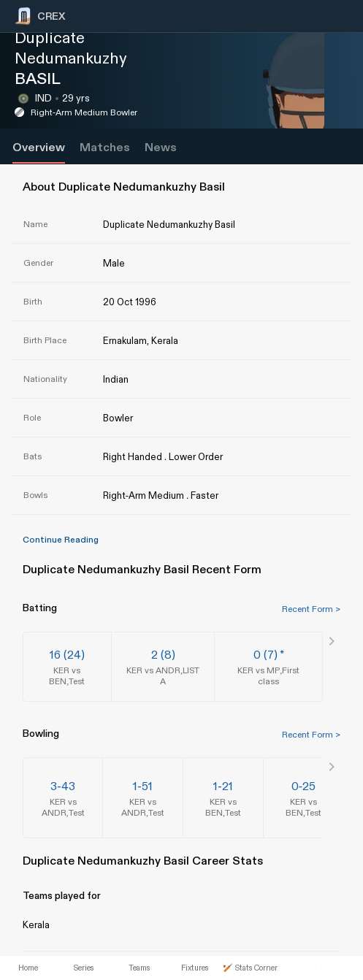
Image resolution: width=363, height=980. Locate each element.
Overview (39, 148)
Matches (105, 148)
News (161, 148)
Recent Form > (311, 609)
